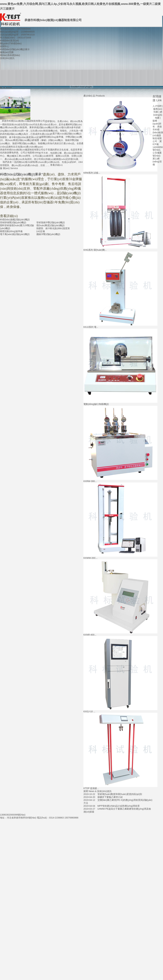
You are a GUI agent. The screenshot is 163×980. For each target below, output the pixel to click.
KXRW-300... (90, 481)
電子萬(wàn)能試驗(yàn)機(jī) (67, 134)
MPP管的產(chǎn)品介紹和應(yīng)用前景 (119, 806)
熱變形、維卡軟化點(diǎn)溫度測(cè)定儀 (21, 137)
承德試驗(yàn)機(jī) (43, 127)
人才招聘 (157, 106)
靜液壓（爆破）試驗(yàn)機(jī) (48, 140)
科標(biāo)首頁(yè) (9, 41)
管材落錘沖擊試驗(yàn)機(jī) (51, 222)
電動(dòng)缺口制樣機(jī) (96, 404)
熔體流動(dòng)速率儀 (52, 137)
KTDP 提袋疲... (91, 788)
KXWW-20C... (91, 558)
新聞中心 (5, 46)
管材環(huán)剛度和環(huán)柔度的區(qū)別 (120, 794)
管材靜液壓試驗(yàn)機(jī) (13, 222)
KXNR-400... (90, 635)
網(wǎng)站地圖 (158, 115)
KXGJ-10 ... (89, 711)
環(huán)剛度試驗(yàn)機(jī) (50, 225)
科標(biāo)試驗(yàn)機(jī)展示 (15, 49)
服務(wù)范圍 (7, 52)
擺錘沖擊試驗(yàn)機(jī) (48, 234)
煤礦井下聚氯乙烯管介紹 (110, 797)
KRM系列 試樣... (92, 173)
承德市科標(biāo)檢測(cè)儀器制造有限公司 (23, 121)
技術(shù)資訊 (7, 58)
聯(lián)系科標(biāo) (10, 55)
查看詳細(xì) (56, 165)
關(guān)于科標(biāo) (11, 43)
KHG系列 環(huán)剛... (95, 250)
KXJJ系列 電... (91, 327)
